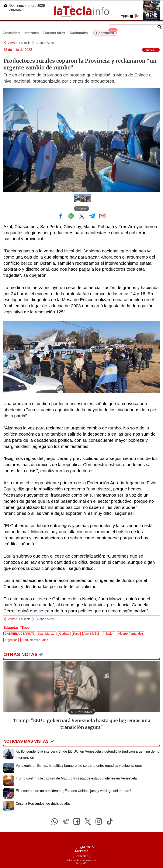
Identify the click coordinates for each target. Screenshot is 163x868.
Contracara (106, 32)
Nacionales (79, 33)
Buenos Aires (54, 33)
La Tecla (25, 43)
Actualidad (11, 33)
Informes (32, 33)
